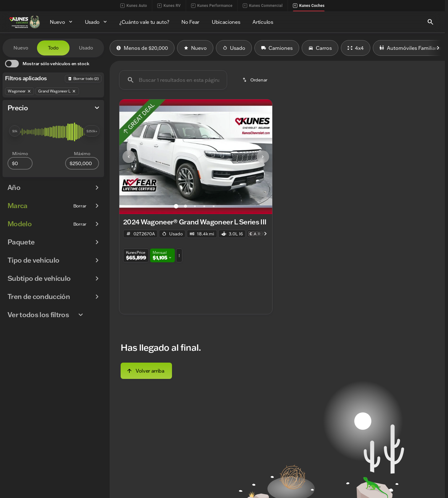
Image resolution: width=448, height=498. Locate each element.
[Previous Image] (129, 157)
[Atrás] (83, 79)
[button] (131, 157)
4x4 (356, 48)
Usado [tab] (86, 48)
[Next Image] (263, 157)
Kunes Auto (134, 6)
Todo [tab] (53, 48)
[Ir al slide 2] (185, 206)
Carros (320, 48)
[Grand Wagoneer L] (57, 91)
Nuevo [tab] (21, 48)
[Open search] (430, 22)
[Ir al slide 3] (195, 206)
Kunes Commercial (263, 6)
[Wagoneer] (20, 91)
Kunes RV (169, 6)
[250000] (82, 163)
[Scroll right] (438, 48)
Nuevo (195, 48)
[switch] (47, 64)
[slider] (15, 131)
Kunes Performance (212, 6)
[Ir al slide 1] (176, 206)
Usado (234, 48)
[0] (20, 163)
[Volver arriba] (146, 371)
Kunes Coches (309, 6)
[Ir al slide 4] (204, 206)
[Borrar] (80, 206)
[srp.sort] (255, 80)
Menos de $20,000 (142, 48)
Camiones (277, 48)
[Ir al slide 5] (214, 206)
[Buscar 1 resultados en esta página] (173, 80)
